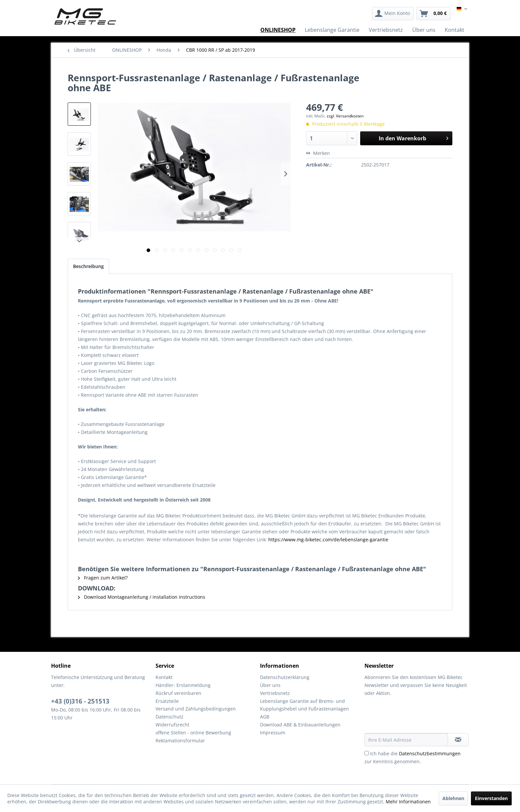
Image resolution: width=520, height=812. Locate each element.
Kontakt (164, 677)
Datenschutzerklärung (285, 677)
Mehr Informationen (408, 802)
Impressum (273, 733)
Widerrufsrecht (172, 725)
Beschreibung (88, 266)
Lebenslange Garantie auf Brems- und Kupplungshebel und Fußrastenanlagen (304, 705)
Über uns (270, 685)
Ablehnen (453, 798)
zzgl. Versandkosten (345, 116)
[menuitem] (393, 14)
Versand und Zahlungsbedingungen (196, 709)
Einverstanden (491, 798)
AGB (265, 717)
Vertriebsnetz (275, 693)
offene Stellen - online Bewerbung (193, 733)
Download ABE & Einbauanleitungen (300, 725)
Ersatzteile (167, 701)
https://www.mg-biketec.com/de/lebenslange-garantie (328, 540)
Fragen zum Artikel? (103, 578)
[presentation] (415, 717)
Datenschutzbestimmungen (430, 753)
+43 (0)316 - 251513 (80, 701)
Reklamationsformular (180, 741)
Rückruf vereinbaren (178, 693)
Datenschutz (169, 717)
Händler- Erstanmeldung (183, 685)
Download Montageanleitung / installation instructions (142, 597)
